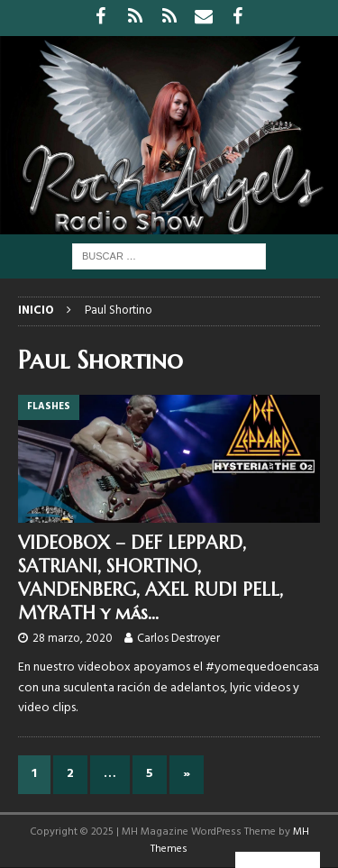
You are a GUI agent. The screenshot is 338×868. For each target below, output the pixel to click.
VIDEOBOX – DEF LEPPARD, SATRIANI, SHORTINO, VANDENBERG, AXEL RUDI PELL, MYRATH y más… (151, 578)
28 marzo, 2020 (73, 639)
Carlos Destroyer (178, 639)
